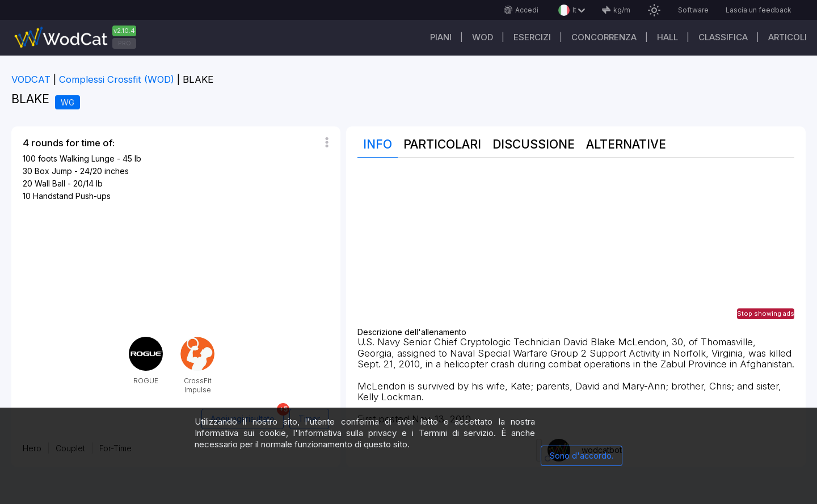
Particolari (442, 144)
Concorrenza (604, 37)
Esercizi (532, 37)
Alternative (626, 144)
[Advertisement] (576, 248)
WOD (483, 37)
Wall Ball (50, 183)
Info (378, 144)
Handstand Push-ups (72, 196)
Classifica (723, 37)
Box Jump (53, 171)
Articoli (787, 37)
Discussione (534, 144)
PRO (125, 43)
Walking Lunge (87, 158)
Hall (668, 37)
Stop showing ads (766, 314)
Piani (441, 37)
